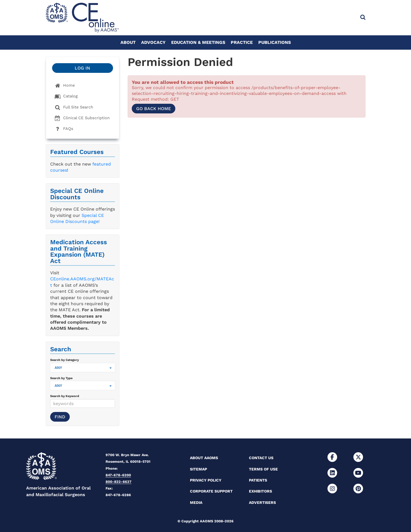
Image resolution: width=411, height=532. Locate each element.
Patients (258, 480)
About (128, 42)
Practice (242, 42)
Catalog (66, 96)
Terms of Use (263, 469)
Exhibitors (260, 491)
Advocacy (153, 42)
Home (65, 86)
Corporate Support (211, 491)
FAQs (64, 129)
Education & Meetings (198, 42)
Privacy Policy (206, 480)
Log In (82, 68)
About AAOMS (204, 458)
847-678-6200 (118, 475)
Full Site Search (74, 107)
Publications (275, 42)
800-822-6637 (119, 482)
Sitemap (198, 469)
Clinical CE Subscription (82, 118)
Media (196, 502)
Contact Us (261, 458)
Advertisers (262, 502)
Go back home (154, 109)
